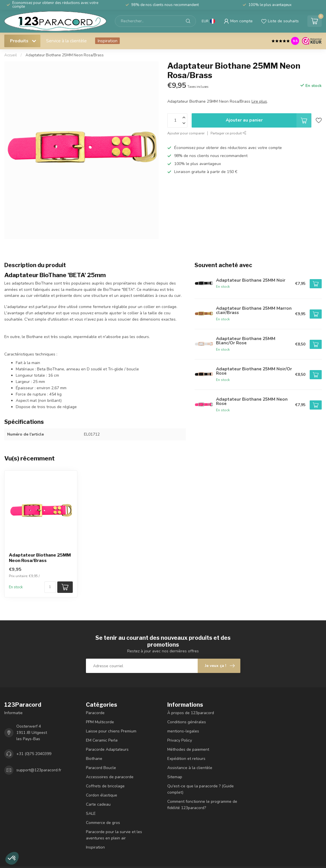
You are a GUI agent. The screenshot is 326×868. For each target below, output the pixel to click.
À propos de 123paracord (191, 713)
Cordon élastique (102, 795)
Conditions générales (187, 722)
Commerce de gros (103, 823)
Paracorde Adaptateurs (107, 749)
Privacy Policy (180, 740)
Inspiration (107, 41)
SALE (91, 814)
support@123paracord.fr (39, 770)
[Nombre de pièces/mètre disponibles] (50, 587)
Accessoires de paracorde (110, 777)
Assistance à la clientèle (190, 768)
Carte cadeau (98, 804)
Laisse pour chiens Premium (111, 731)
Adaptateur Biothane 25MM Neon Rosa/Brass (65, 55)
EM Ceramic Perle (102, 740)
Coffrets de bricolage (105, 786)
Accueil (11, 55)
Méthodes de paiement (188, 749)
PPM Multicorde (100, 722)
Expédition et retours (186, 759)
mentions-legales (183, 731)
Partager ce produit (228, 133)
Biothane (94, 759)
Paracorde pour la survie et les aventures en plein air (114, 835)
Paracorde (95, 713)
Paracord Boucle (101, 768)
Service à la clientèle (66, 41)
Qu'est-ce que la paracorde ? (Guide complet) (201, 789)
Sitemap (175, 777)
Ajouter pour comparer (186, 133)
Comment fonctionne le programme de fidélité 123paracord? (202, 805)
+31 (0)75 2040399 (34, 754)
